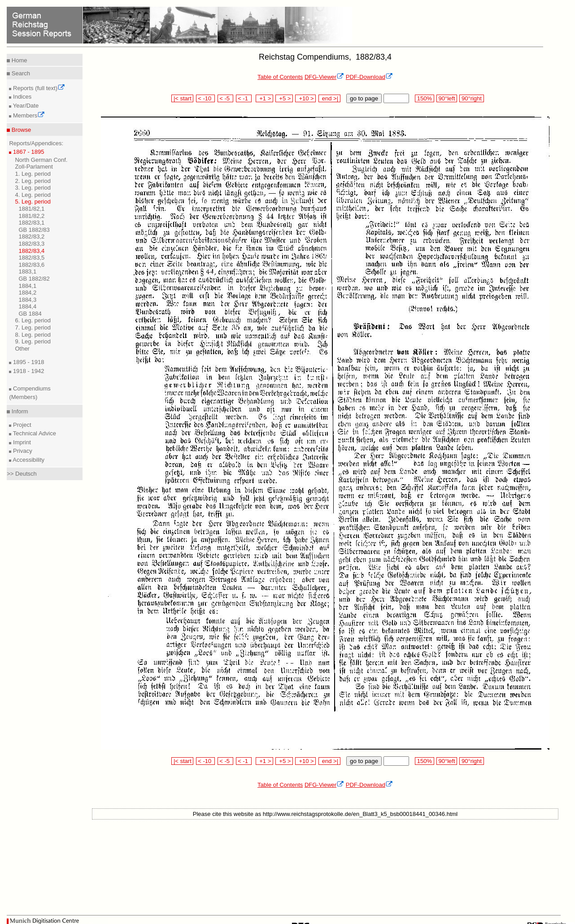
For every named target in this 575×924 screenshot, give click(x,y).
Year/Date (25, 106)
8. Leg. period (33, 335)
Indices (21, 97)
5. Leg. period (33, 202)
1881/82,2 (31, 216)
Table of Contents (280, 77)
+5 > (284, 98)
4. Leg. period (33, 195)
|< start (182, 98)
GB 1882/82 (34, 279)
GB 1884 (30, 314)
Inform (19, 411)
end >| (329, 98)
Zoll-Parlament (34, 167)
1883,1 (27, 271)
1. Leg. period (33, 174)
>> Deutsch (22, 474)
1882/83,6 (31, 265)
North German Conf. (41, 160)
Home (18, 60)
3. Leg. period (33, 188)
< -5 (226, 98)
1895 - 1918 (28, 362)
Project (21, 425)
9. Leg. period (33, 341)
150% (424, 98)
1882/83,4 (31, 251)
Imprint (21, 442)
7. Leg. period (33, 328)
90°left (447, 98)
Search (20, 73)
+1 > (264, 98)
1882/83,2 (31, 236)
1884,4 (27, 306)
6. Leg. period (33, 320)
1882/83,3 (31, 244)
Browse (20, 130)
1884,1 (27, 286)
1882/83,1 (31, 223)
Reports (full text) (38, 88)
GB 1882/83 (34, 230)
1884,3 (27, 300)
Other (22, 349)
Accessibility (28, 460)
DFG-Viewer (324, 77)
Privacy (22, 451)
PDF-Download (369, 77)
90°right (471, 98)
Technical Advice (34, 433)
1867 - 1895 (28, 152)
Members (28, 115)
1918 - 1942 (28, 371)
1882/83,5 (31, 258)
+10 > (305, 98)
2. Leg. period (33, 181)
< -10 (206, 98)
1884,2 (27, 293)
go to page (364, 98)
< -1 (244, 98)
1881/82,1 (31, 209)
